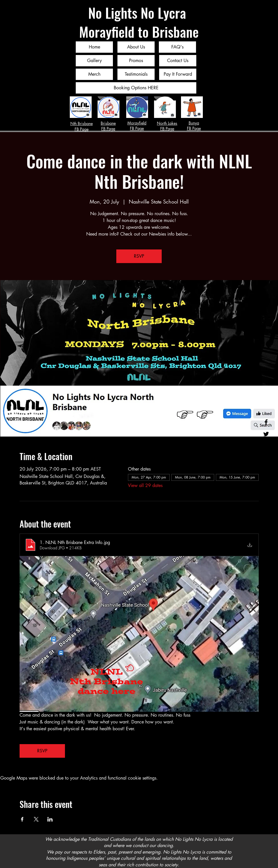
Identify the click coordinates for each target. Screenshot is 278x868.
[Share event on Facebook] (22, 819)
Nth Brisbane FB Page (82, 126)
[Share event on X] (36, 819)
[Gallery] (94, 61)
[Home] (94, 47)
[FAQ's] (177, 47)
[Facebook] (266, 422)
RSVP (139, 256)
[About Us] (136, 47)
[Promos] (136, 61)
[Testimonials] (136, 74)
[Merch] (94, 74)
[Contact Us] (178, 61)
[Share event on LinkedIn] (50, 819)
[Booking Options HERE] (136, 88)
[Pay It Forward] (178, 74)
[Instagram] (266, 446)
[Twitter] (266, 434)
